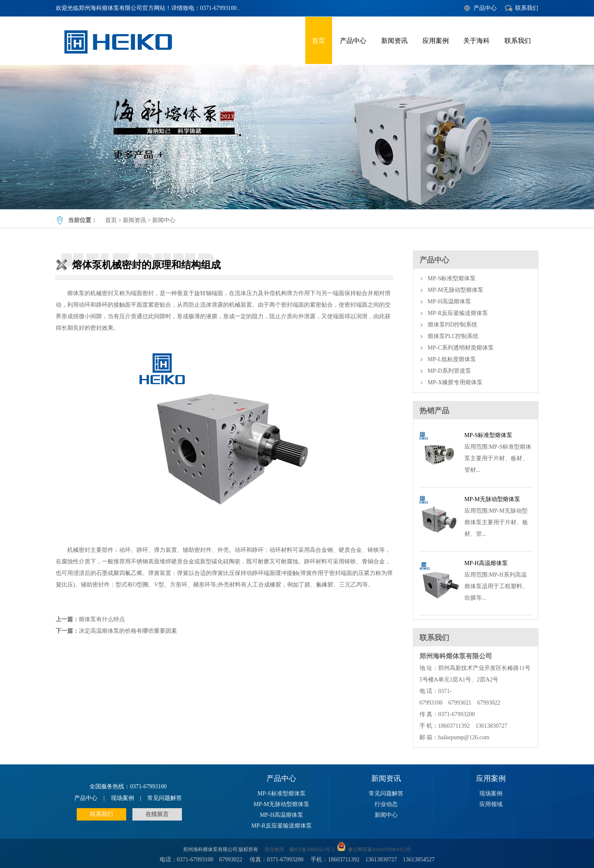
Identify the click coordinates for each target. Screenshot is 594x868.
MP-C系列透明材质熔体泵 (461, 348)
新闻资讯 (394, 41)
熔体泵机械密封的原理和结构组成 (297, 137)
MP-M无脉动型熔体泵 (456, 290)
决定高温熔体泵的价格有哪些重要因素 (128, 631)
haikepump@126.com (464, 737)
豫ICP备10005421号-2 (312, 850)
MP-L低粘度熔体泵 (452, 359)
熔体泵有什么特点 (102, 619)
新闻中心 (164, 220)
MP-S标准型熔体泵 (452, 278)
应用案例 (436, 41)
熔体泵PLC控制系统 (453, 336)
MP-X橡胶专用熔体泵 (455, 382)
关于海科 (476, 41)
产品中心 (485, 8)
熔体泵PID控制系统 (453, 325)
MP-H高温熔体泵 (449, 302)
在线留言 (157, 814)
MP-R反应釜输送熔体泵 (458, 313)
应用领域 (491, 804)
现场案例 (123, 798)
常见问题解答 (165, 798)
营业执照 (274, 850)
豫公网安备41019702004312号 (379, 850)
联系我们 (527, 8)
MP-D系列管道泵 (449, 371)
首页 (318, 41)
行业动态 (386, 804)
